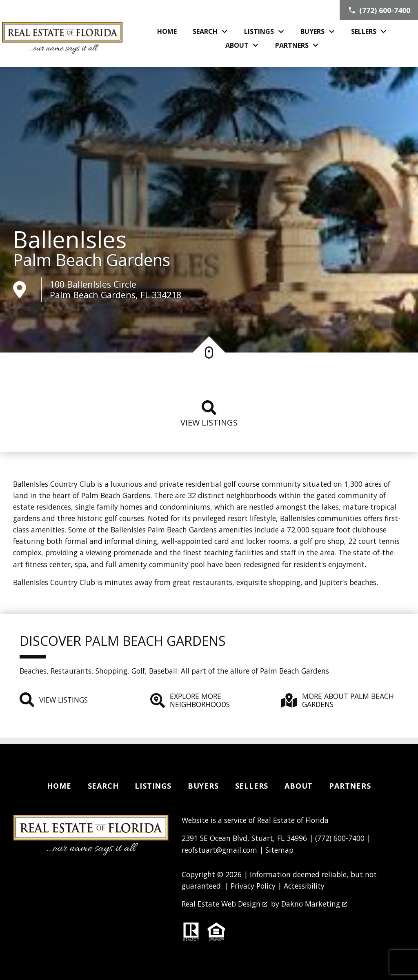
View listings (209, 414)
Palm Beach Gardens (92, 260)
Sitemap (279, 850)
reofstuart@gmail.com (219, 850)
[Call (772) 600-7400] (379, 10)
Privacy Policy (253, 886)
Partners (350, 786)
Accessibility (304, 886)
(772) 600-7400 (340, 838)
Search (103, 786)
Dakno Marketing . (315, 904)
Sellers (252, 786)
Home (167, 31)
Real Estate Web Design (225, 904)
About (299, 786)
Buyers (203, 786)
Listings (153, 786)
